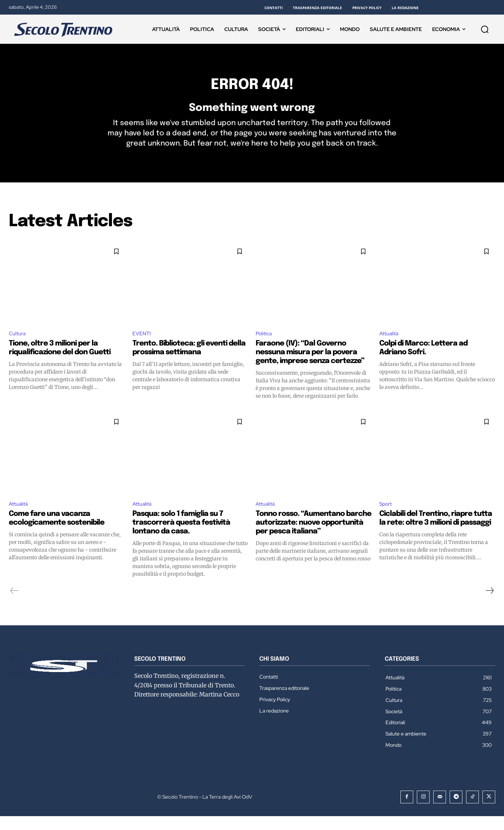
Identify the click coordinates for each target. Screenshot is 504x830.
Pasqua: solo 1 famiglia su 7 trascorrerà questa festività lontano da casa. (181, 536)
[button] (485, 29)
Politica (265, 346)
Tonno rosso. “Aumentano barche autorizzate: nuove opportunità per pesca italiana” (313, 536)
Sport (387, 517)
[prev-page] (14, 605)
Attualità (390, 346)
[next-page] (489, 605)
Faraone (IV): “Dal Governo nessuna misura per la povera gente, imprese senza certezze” (310, 365)
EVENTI (143, 346)
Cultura (18, 346)
